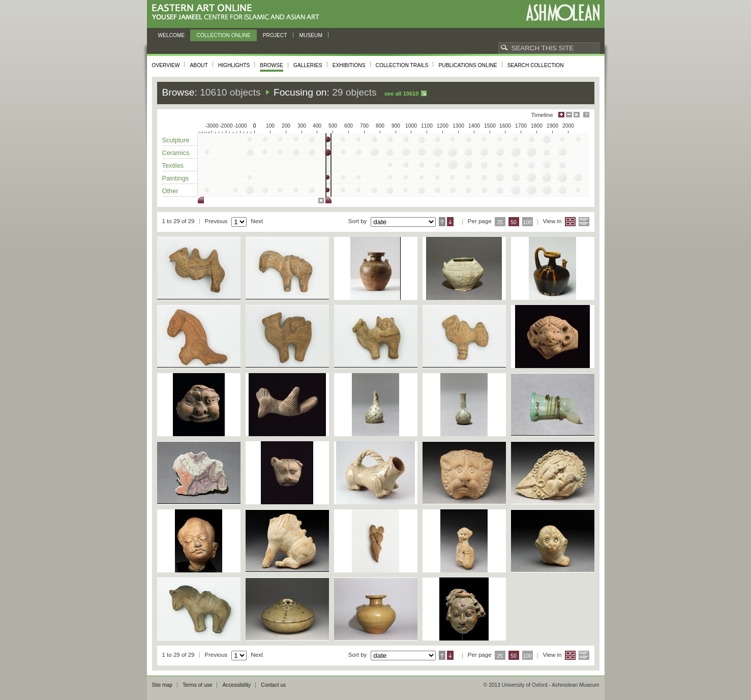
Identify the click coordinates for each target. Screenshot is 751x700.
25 (500, 222)
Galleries (308, 65)
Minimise (569, 115)
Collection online (223, 35)
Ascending (442, 222)
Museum (311, 35)
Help (586, 115)
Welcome (172, 35)
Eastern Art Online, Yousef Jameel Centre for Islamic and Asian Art (238, 12)
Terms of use (198, 685)
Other (170, 191)
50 (514, 222)
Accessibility (236, 685)
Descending (450, 222)
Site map (162, 685)
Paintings (176, 178)
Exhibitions (349, 65)
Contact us (273, 685)
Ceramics (176, 153)
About (199, 65)
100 (527, 222)
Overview (166, 65)
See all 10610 (401, 94)
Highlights (234, 65)
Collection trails (402, 65)
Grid (570, 222)
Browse (272, 65)
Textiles (173, 165)
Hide (577, 115)
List (584, 222)
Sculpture (176, 140)
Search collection (536, 65)
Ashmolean (563, 12)
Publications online (468, 65)
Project (275, 35)
